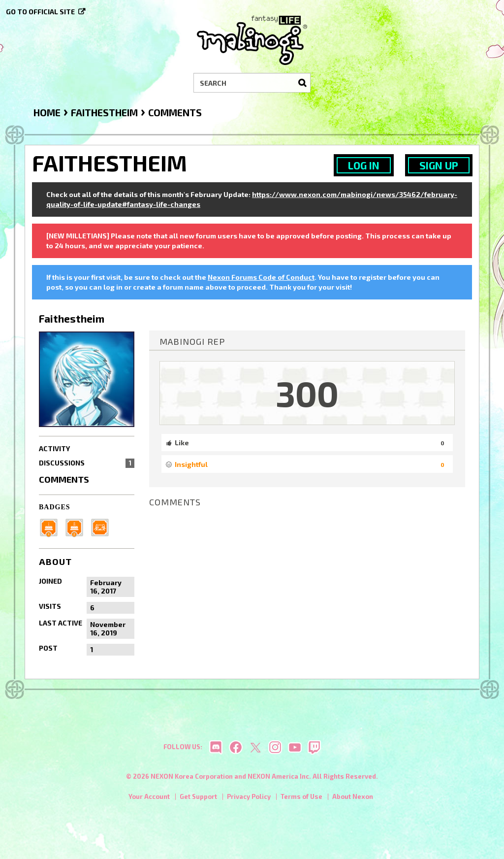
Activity (54, 448)
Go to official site (40, 12)
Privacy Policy (249, 799)
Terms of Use (301, 799)
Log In (364, 165)
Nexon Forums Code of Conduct (261, 277)
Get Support (198, 799)
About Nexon (353, 799)
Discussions (87, 463)
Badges (55, 507)
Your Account (149, 799)
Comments (64, 479)
